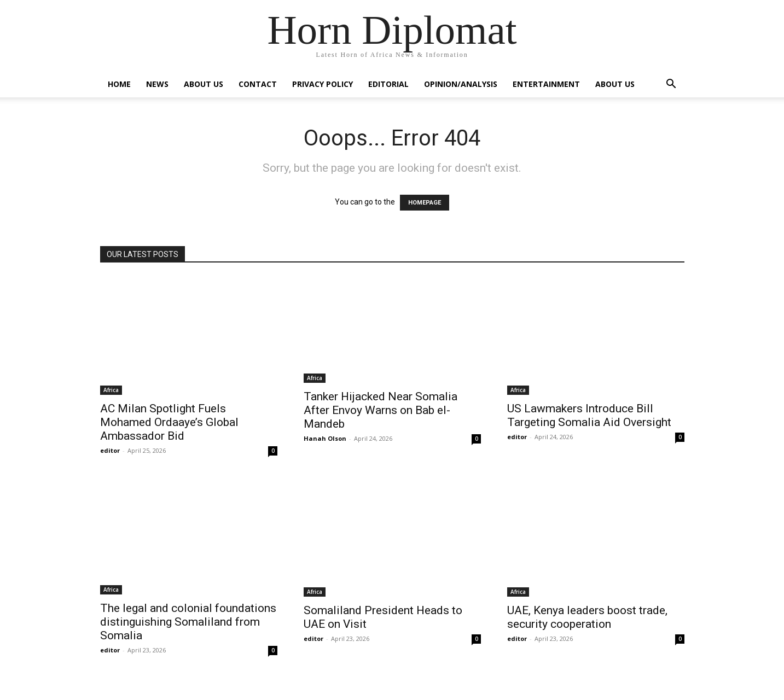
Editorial (388, 84)
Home (119, 84)
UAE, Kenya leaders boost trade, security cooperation (587, 617)
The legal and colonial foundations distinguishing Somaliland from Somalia (188, 622)
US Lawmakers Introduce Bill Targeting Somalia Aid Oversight (589, 415)
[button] (671, 85)
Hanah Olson (325, 438)
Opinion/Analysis (461, 84)
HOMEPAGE (425, 203)
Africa (111, 390)
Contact (258, 84)
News (157, 84)
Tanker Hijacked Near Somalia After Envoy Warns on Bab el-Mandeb (381, 410)
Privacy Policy (323, 84)
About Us (204, 84)
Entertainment (546, 84)
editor (110, 450)
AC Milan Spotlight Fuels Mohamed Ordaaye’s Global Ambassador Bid (169, 422)
